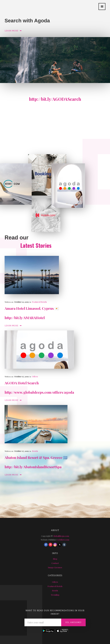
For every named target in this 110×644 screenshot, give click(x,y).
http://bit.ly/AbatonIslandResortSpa (33, 467)
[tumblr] (64, 545)
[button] (102, 7)
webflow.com (63, 540)
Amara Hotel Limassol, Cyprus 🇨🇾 (32, 308)
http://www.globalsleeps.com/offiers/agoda (39, 392)
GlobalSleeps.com (61, 536)
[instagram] (55, 545)
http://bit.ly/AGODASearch (55, 99)
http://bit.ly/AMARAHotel (25, 318)
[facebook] (46, 545)
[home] (2, 5)
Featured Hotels (39, 302)
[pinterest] (50, 545)
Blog (55, 559)
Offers (35, 376)
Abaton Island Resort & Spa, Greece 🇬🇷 (36, 457)
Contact (55, 563)
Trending (55, 595)
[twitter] (60, 545)
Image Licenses (55, 567)
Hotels (35, 451)
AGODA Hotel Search (22, 383)
